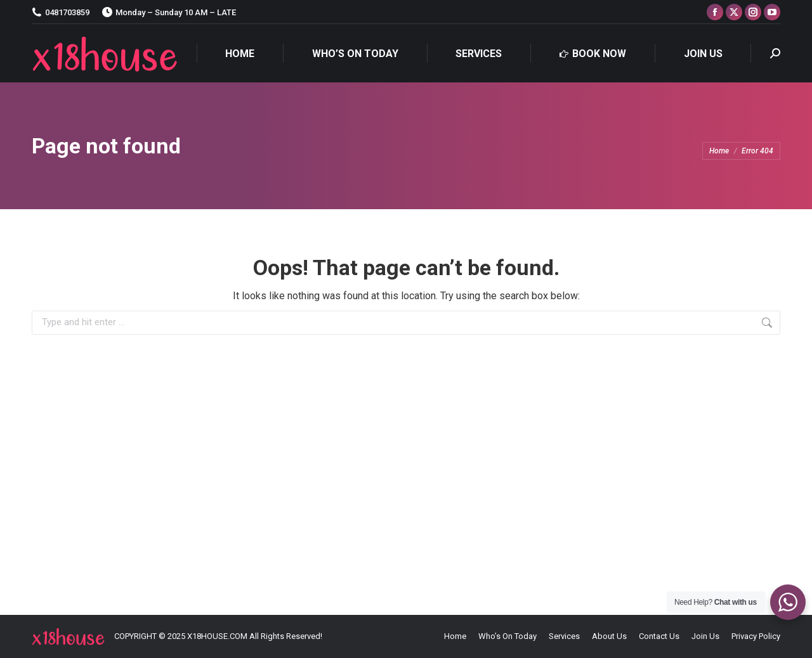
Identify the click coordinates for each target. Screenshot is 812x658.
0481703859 (61, 12)
